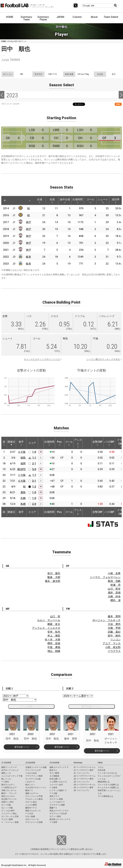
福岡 (23, 463)
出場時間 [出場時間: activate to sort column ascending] (78, 201)
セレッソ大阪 (7, 808)
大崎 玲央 (114, 596)
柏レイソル (6, 779)
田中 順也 (114, 636)
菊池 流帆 (114, 581)
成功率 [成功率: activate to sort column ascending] (116, 201)
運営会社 (74, 849)
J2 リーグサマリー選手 (84, 779)
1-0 (34, 452)
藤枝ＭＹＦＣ (31, 808)
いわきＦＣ (30, 782)
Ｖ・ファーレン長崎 (10, 822)
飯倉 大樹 (54, 577)
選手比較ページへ (92, 706)
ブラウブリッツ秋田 (34, 776)
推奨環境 (45, 849)
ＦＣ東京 (5, 782)
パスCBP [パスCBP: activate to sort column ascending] (109, 443)
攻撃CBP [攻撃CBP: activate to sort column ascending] (97, 443)
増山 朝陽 (54, 651)
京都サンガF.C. (8, 802)
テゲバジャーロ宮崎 (34, 822)
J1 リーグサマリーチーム (84, 767)
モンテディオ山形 (33, 779)
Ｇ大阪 (22, 452)
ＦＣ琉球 (53, 822)
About (94, 17)
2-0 (34, 504)
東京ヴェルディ (8, 785)
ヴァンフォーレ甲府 (34, 796)
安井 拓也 (54, 632)
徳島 (23, 458)
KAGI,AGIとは (104, 782)
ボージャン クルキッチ (107, 620)
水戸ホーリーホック (10, 770)
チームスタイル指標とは (108, 788)
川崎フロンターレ (9, 790)
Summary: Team (27, 18)
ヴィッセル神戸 (8, 811)
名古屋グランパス (9, 799)
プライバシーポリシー (60, 849)
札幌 (23, 498)
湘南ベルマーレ (32, 793)
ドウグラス (114, 651)
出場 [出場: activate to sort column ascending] (40, 201)
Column (77, 17)
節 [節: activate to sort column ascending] (4, 443)
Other (100, 763)
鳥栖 (23, 504)
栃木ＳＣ (53, 770)
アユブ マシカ (112, 643)
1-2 (34, 487)
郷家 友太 (54, 624)
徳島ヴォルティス (33, 811)
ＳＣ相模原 (54, 776)
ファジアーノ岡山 (9, 814)
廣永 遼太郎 (53, 581)
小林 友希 (114, 573)
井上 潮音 (54, 636)
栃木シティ (30, 785)
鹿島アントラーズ (9, 767)
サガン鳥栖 (30, 816)
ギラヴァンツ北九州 (58, 814)
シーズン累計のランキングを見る (103, 359)
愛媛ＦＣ (53, 808)
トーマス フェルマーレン (105, 577)
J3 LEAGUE (54, 763)
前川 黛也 (54, 573)
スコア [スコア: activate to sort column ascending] (32, 443)
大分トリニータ (32, 819)
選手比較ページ (22, 747)
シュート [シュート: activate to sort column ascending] (103, 201)
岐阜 (29, 257)
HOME (10, 17)
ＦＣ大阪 (53, 793)
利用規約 (36, 849)
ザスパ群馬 (54, 773)
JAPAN (60, 17)
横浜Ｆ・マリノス (9, 793)
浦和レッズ (6, 773)
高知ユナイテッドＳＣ (59, 811)
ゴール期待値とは (105, 796)
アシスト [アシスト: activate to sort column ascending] (78, 443)
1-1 (34, 458)
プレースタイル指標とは (108, 785)
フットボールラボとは (107, 773)
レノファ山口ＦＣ (57, 802)
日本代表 (102, 770)
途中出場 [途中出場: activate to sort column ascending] (65, 201)
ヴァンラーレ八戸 (33, 770)
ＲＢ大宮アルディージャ (36, 788)
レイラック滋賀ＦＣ (58, 790)
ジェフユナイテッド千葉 (12, 776)
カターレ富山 (31, 802)
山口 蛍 (55, 616)
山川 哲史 (114, 589)
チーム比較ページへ (31, 706)
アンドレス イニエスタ (46, 628)
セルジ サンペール (49, 620)
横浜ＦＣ (29, 790)
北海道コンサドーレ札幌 (36, 767)
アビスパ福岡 (7, 819)
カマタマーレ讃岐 (57, 805)
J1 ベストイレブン (82, 773)
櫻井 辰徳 (54, 643)
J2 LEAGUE (30, 763)
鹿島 (23, 492)
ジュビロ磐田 (31, 805)
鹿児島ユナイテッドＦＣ (60, 819)
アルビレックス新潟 (34, 799)
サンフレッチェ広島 (10, 816)
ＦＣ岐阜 (53, 788)
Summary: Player (43, 18)
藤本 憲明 (114, 616)
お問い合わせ (86, 849)
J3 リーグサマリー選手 (84, 788)
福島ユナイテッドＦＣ (59, 767)
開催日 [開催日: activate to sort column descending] (11, 443)
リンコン (115, 640)
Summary (78, 763)
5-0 (34, 469)
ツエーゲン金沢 (56, 785)
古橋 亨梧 (114, 628)
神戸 (29, 222)
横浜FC (21, 469)
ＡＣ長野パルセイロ (58, 782)
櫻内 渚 (115, 600)
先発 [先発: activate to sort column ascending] (52, 201)
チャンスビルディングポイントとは (42, 359)
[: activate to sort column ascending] (11, 200)
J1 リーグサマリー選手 (84, 770)
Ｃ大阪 (22, 475)
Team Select (111, 17)
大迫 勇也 (114, 624)
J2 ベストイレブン (82, 782)
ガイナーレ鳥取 (56, 799)
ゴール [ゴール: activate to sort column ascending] (90, 201)
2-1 (34, 463)
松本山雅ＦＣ (55, 779)
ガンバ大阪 (6, 805)
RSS (118, 104)
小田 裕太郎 (113, 647)
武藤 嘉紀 (114, 632)
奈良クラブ (54, 796)
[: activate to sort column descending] (5, 200)
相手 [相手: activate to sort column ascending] (21, 443)
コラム (101, 767)
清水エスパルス (8, 796)
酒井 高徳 (114, 593)
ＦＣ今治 (29, 814)
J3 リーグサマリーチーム (84, 785)
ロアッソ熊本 (55, 816)
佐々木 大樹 (53, 640)
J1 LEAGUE (6, 763)
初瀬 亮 (115, 585)
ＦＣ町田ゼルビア (9, 788)
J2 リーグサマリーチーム (84, 776)
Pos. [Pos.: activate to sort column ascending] (60, 443)
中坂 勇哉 (54, 647)
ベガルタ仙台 (31, 773)
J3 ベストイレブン (82, 790)
